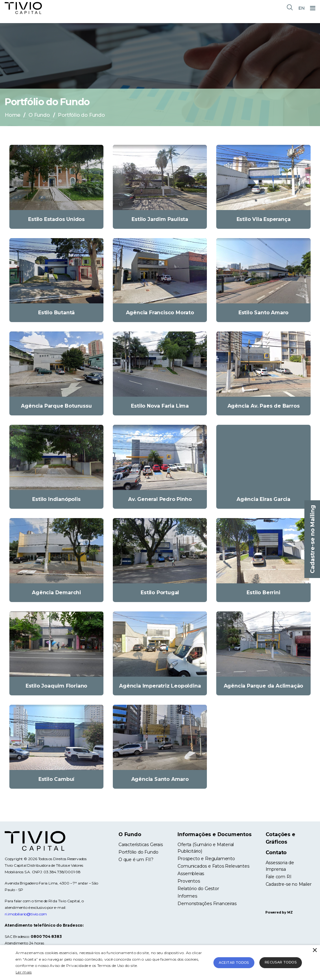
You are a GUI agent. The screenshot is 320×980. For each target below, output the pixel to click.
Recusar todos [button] (281, 962)
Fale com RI (279, 877)
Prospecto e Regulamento (206, 859)
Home (12, 115)
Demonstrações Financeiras (207, 904)
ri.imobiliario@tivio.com (26, 914)
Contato (276, 853)
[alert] (160, 963)
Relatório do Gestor (198, 889)
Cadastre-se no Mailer (289, 884)
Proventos (189, 881)
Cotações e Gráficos (280, 838)
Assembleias (191, 874)
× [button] (315, 951)
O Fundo (39, 115)
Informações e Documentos (214, 834)
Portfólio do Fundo (138, 852)
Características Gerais (141, 845)
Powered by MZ (279, 912)
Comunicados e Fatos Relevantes (213, 866)
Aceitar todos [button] (234, 963)
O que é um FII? (136, 860)
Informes (187, 896)
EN (302, 8)
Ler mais (24, 972)
